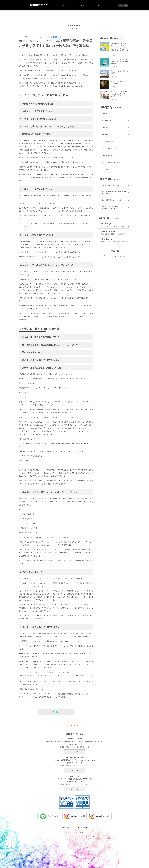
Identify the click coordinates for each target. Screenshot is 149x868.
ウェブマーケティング (35, 37)
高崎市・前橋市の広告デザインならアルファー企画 (35, 5)
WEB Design (115, 225)
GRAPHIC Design (115, 233)
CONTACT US (66, 828)
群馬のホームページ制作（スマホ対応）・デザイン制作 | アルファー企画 (76, 836)
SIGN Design (115, 240)
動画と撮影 (105, 128)
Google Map (74, 752)
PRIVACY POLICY (78, 833)
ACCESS (68, 833)
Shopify (104, 114)
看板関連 (105, 135)
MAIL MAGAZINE (83, 828)
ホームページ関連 (49, 37)
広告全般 (58, 37)
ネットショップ (107, 121)
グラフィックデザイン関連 (111, 163)
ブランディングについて (110, 142)
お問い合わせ (56, 712)
